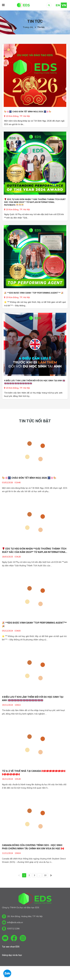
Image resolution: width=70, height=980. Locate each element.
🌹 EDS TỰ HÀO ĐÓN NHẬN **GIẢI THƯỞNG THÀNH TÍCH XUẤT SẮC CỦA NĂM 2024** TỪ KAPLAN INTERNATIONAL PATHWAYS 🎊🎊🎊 (35, 202)
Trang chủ (28, 27)
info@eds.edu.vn (15, 922)
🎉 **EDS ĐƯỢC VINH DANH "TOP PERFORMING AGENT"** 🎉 (34, 293)
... (40, 875)
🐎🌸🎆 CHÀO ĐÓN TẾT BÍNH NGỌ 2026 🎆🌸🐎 (28, 112)
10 (45, 875)
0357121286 (14, 929)
